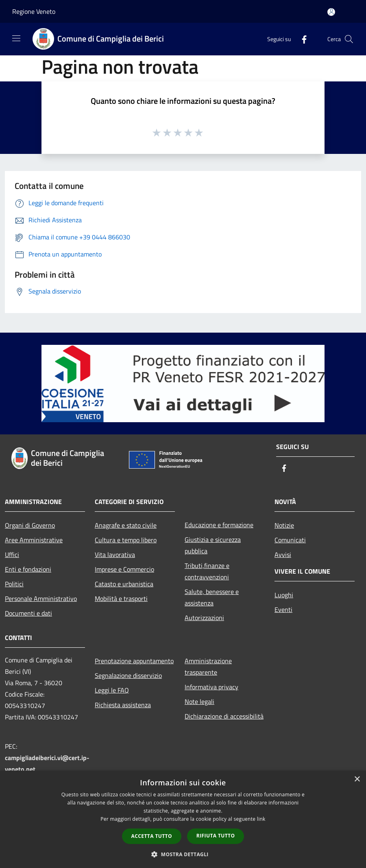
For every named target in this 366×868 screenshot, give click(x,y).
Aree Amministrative (34, 540)
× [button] (357, 779)
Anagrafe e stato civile (126, 525)
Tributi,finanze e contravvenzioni (207, 571)
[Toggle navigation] (16, 38)
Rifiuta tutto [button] (216, 836)
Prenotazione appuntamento (134, 661)
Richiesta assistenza (123, 705)
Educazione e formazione (219, 525)
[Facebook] (301, 39)
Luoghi (284, 595)
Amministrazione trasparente (208, 666)
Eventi (283, 609)
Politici (14, 584)
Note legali (199, 701)
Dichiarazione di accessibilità (224, 716)
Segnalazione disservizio (128, 675)
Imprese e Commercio (124, 569)
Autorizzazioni (204, 618)
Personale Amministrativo (41, 598)
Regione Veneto (34, 11)
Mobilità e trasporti (121, 598)
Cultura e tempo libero (126, 540)
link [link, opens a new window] (261, 819)
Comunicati (290, 540)
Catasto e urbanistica (124, 584)
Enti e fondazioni (28, 569)
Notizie (284, 525)
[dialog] (183, 819)
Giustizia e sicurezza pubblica (213, 545)
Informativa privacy (211, 687)
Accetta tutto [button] (152, 836)
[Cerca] (349, 39)
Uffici (12, 555)
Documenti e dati (28, 613)
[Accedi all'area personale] (331, 12)
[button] (183, 854)
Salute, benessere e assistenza (212, 597)
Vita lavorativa (115, 555)
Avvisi (283, 555)
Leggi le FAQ (112, 690)
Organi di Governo (30, 525)
